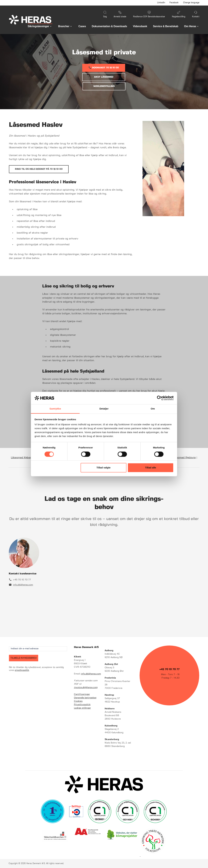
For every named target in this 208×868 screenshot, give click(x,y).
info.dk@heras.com (23, 585)
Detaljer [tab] (104, 409)
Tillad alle (150, 468)
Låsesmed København (25, 458)
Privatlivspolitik (82, 705)
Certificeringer (82, 694)
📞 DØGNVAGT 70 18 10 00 (104, 68)
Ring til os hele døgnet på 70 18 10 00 (39, 169)
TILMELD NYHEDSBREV (24, 658)
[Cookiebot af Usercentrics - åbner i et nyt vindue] (159, 398)
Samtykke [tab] (55, 409)
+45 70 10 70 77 (22, 580)
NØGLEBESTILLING (104, 86)
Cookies (78, 701)
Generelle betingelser (85, 698)
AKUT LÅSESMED (104, 77)
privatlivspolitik (22, 670)
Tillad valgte (104, 468)
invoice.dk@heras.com (86, 687)
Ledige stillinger (82, 708)
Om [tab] (153, 409)
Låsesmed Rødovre (184, 458)
